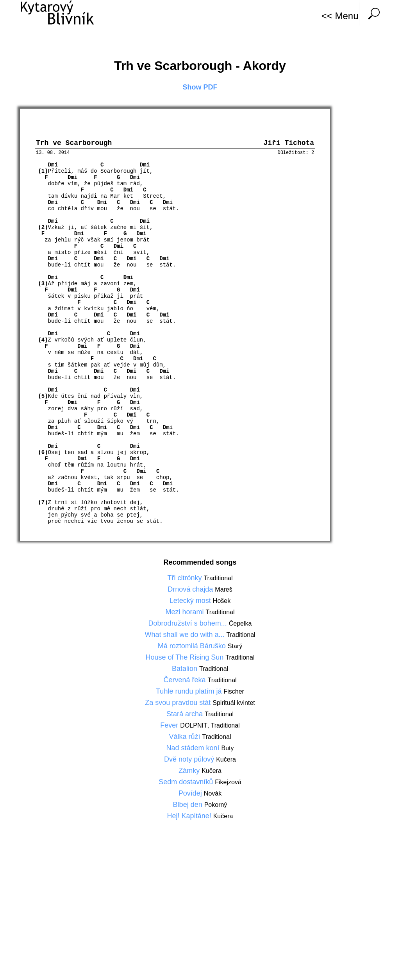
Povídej (191, 795)
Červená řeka (185, 682)
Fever (170, 727)
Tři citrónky (185, 580)
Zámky (190, 773)
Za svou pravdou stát (179, 705)
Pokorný (216, 807)
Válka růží (185, 739)
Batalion (186, 671)
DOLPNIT (194, 727)
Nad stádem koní (194, 750)
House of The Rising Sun (186, 659)
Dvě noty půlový (190, 761)
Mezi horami (185, 614)
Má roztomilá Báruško (193, 648)
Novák (213, 795)
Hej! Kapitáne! (190, 818)
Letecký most (191, 603)
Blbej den (189, 807)
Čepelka (240, 625)
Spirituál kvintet (234, 705)
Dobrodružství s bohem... (189, 625)
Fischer (234, 693)
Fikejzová (228, 784)
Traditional (218, 580)
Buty (228, 750)
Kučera (226, 761)
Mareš (223, 591)
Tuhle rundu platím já (190, 693)
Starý (235, 648)
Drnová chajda (191, 591)
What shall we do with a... (185, 637)
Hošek (222, 603)
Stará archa (186, 716)
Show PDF (200, 87)
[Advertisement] (200, 906)
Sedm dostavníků (187, 784)
